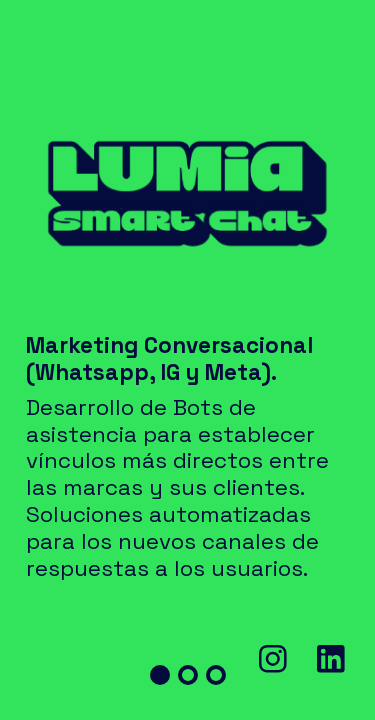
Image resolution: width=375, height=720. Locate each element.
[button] (160, 675)
